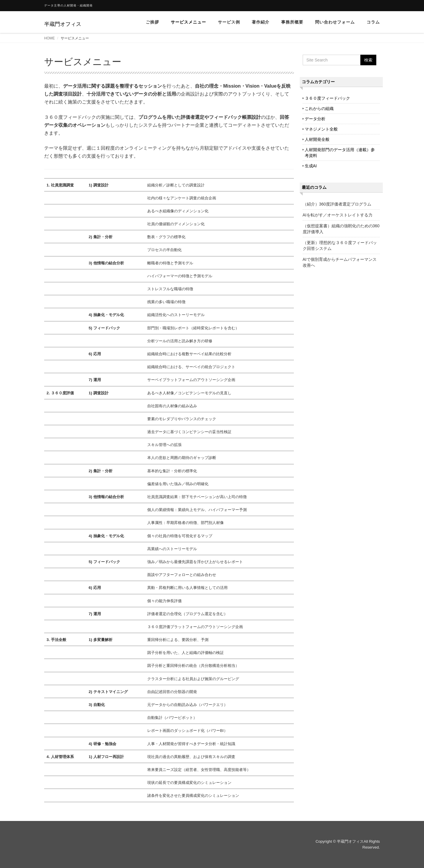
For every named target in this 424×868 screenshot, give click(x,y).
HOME (49, 38)
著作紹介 (261, 22)
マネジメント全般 (321, 129)
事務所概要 (292, 22)
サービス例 (229, 22)
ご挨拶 (152, 22)
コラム (373, 22)
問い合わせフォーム (335, 22)
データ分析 (315, 119)
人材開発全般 (317, 139)
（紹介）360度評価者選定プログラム (337, 204)
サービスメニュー (188, 22)
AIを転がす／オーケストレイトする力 (338, 215)
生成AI (311, 166)
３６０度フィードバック (327, 98)
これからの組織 (319, 108)
